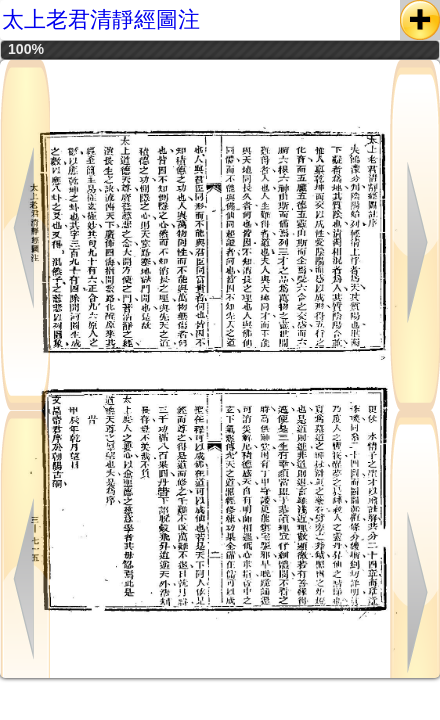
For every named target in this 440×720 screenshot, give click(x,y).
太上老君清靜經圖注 (101, 19)
